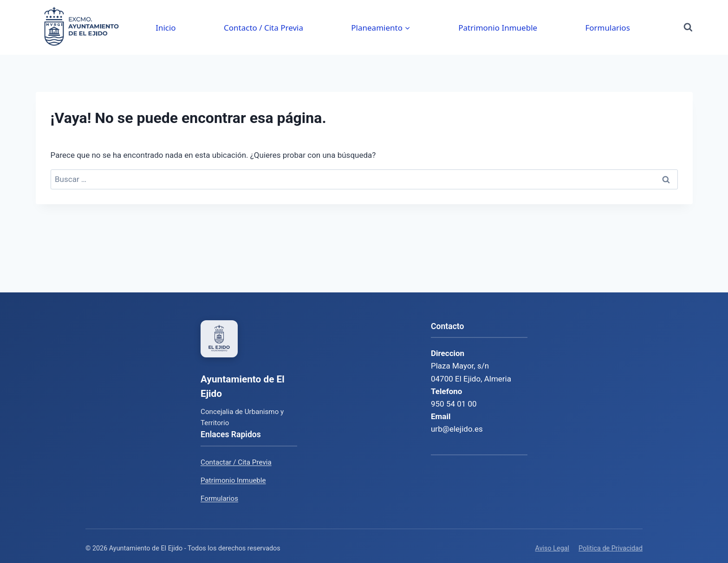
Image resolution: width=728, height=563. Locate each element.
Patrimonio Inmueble (498, 28)
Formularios (607, 28)
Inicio (166, 28)
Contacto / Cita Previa (263, 28)
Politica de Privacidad (611, 548)
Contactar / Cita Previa (236, 462)
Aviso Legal (552, 548)
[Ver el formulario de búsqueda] (688, 27)
